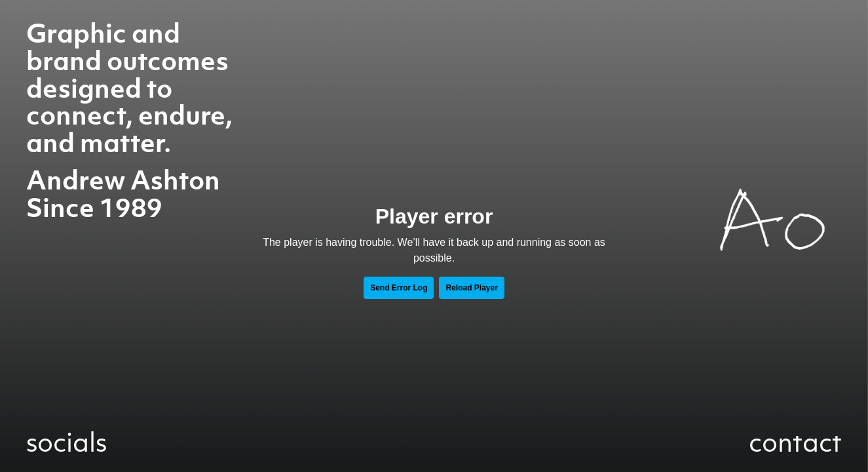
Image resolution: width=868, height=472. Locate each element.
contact (795, 442)
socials (66, 442)
